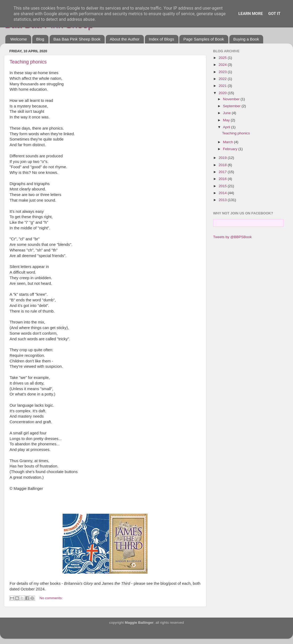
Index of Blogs (162, 39)
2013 (223, 200)
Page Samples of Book (204, 39)
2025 (223, 58)
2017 (223, 172)
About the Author (125, 39)
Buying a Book (246, 39)
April (227, 127)
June (227, 113)
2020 (223, 93)
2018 (223, 165)
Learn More (251, 14)
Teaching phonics (28, 62)
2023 (223, 72)
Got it (274, 14)
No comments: (51, 598)
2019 (223, 158)
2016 (223, 179)
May (227, 120)
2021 (223, 86)
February (231, 149)
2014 (223, 193)
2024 (223, 65)
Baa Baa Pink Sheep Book (77, 39)
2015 (223, 186)
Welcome (19, 39)
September (232, 106)
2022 (223, 79)
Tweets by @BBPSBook (232, 237)
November (232, 99)
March (228, 142)
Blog (40, 39)
